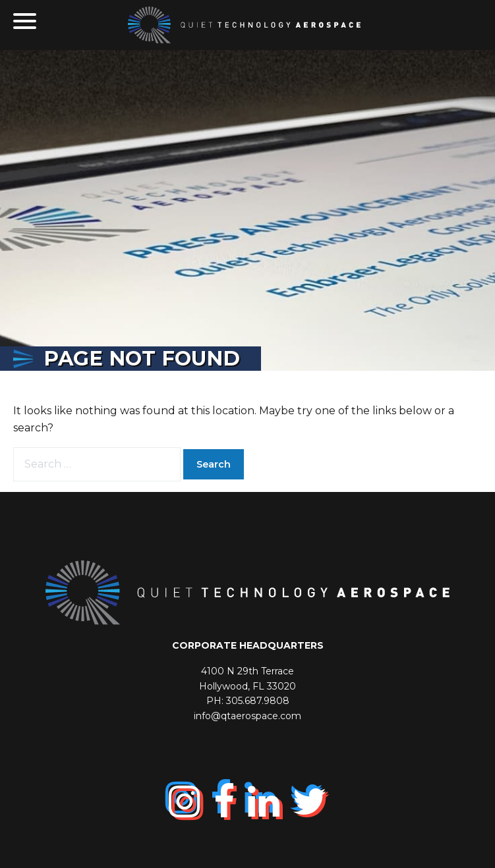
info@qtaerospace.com (247, 716)
